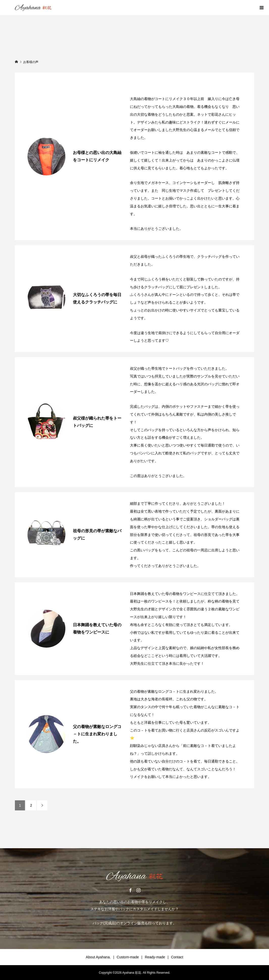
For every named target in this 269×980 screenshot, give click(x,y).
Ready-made (155, 957)
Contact (177, 957)
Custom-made (128, 957)
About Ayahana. (98, 957)
